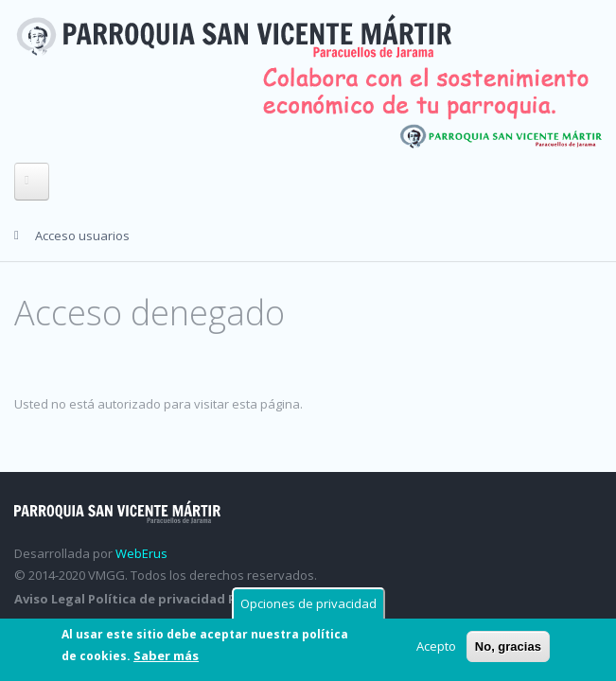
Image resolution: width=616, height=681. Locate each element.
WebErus (141, 553)
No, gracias (508, 646)
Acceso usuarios (82, 236)
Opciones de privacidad (308, 603)
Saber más (166, 655)
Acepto (436, 646)
